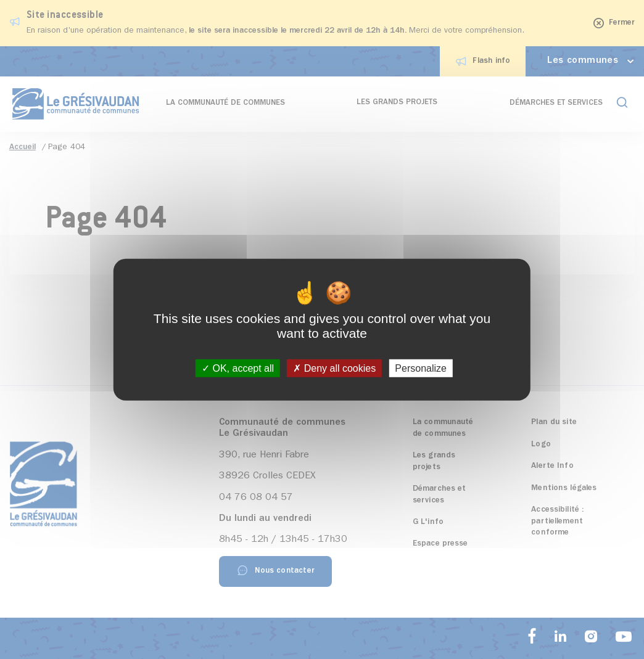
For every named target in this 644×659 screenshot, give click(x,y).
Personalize (421, 368)
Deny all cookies (334, 368)
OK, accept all (238, 368)
